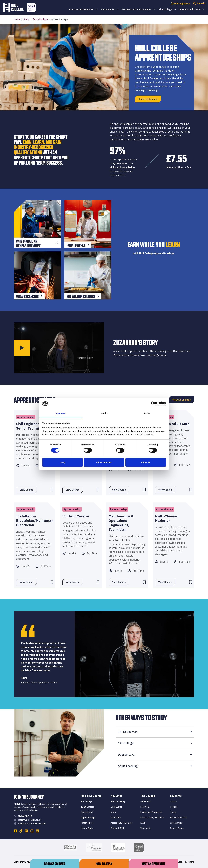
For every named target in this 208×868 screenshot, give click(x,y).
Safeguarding (176, 823)
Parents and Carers (192, 10)
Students (176, 796)
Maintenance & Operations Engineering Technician (121, 523)
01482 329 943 (25, 816)
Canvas (173, 801)
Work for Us (146, 828)
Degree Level (155, 755)
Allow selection (104, 462)
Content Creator (76, 516)
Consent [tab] (61, 414)
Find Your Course (91, 796)
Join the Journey (118, 801)
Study (25, 19)
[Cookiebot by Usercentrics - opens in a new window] (153, 404)
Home (17, 19)
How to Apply (87, 828)
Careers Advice (177, 828)
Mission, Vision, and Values (152, 818)
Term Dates (116, 818)
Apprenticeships (88, 818)
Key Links (116, 796)
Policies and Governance (151, 812)
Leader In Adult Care (172, 424)
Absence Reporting (179, 818)
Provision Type (39, 19)
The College (167, 10)
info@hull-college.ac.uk (30, 820)
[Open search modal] (199, 4)
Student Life (110, 10)
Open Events (116, 807)
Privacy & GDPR (118, 828)
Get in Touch (146, 801)
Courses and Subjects (83, 10)
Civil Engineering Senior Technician (31, 426)
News (113, 812)
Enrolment (145, 807)
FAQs (143, 823)
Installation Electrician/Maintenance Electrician (35, 521)
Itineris (191, 862)
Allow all (146, 462)
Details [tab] (104, 413)
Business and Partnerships (139, 10)
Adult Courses (87, 823)
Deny (62, 462)
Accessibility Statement (121, 823)
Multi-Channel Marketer (167, 518)
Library (173, 812)
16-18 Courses (155, 732)
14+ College (155, 743)
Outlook (174, 807)
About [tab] (147, 413)
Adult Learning (155, 766)
